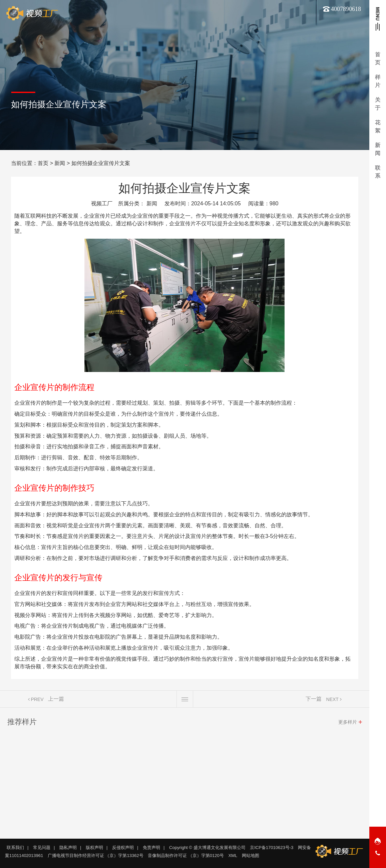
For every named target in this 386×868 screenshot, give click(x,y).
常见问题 (42, 847)
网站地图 (251, 855)
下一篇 (314, 701)
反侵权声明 (123, 847)
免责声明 (151, 847)
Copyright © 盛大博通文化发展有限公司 (207, 847)
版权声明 (94, 847)
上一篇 (56, 701)
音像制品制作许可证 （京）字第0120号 (186, 855)
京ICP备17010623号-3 (272, 847)
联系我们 (15, 847)
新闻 (60, 163)
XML (233, 855)
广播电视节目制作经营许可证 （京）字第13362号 (96, 855)
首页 (43, 163)
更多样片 (348, 725)
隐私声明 (68, 847)
